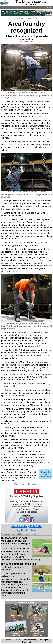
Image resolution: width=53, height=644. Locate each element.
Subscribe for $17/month (46, 474)
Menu (49, 8)
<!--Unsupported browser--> (27, 619)
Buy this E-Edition (26, 530)
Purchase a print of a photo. (27, 484)
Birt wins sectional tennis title (19, 564)
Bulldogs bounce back (14, 538)
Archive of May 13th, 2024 (27, 526)
